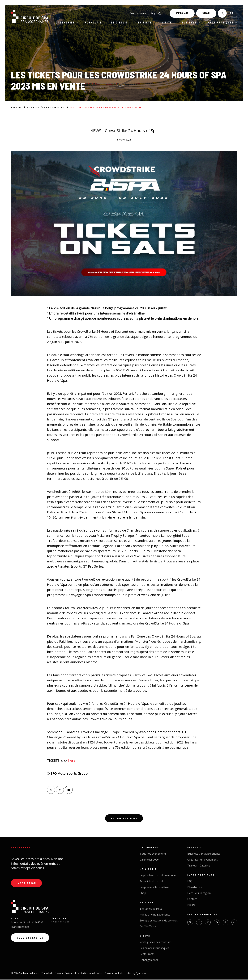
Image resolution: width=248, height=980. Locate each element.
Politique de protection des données (84, 974)
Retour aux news (124, 819)
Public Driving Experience (155, 915)
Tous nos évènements (153, 854)
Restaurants (147, 955)
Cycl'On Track (148, 927)
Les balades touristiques (154, 949)
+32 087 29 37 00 (59, 923)
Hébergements (149, 961)
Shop (206, 14)
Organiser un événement (202, 860)
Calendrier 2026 (149, 860)
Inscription (27, 884)
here (72, 760)
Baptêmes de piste (151, 909)
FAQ (190, 882)
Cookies (109, 974)
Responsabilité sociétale (154, 888)
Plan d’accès (195, 888)
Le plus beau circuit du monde (158, 876)
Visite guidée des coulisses (156, 943)
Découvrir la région (199, 894)
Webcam (182, 14)
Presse (191, 906)
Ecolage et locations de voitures (159, 921)
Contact (192, 900)
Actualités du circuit (151, 882)
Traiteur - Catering (199, 866)
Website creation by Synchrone (131, 974)
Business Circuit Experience (204, 854)
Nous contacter (31, 939)
